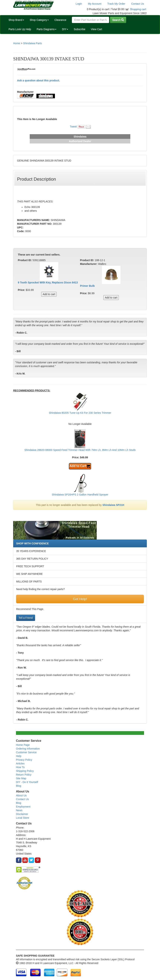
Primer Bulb (87, 286)
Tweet (73, 127)
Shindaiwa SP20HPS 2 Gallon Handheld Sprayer (80, 495)
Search (118, 20)
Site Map (21, 778)
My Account (95, 4)
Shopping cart (138, 9)
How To (20, 767)
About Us (21, 795)
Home (17, 43)
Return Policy (24, 775)
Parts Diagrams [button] (46, 29)
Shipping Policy (25, 771)
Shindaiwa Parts (32, 43)
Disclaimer (22, 814)
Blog (19, 786)
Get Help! (80, 599)
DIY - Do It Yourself (27, 782)
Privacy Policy (24, 760)
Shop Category (39, 20)
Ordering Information (28, 749)
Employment (23, 807)
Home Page (23, 745)
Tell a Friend (26, 618)
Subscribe (79, 29)
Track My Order (116, 4)
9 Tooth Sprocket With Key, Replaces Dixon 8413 (48, 282)
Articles (20, 763)
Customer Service (26, 752)
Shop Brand (16, 20)
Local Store (23, 818)
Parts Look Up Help (20, 29)
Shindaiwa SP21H (113, 505)
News (19, 810)
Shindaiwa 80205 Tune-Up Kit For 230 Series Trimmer (80, 413)
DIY (65, 29)
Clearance (60, 20)
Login (79, 4)
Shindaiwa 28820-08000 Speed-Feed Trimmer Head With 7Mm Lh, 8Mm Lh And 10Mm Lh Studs (80, 450)
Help (19, 756)
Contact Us (138, 4)
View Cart (96, 29)
